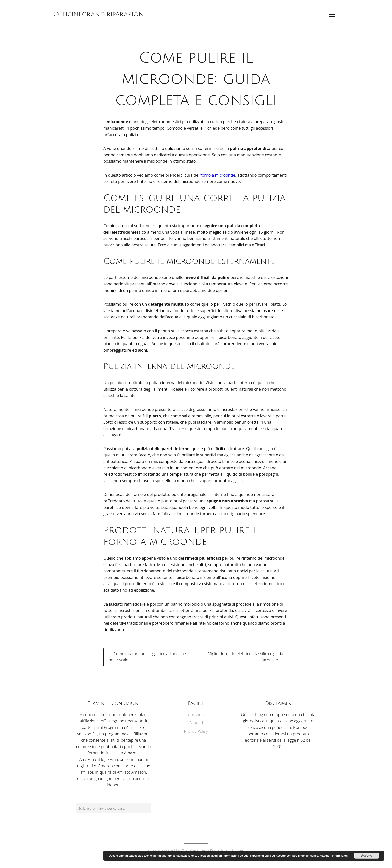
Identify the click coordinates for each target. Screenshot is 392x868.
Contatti (196, 723)
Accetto (367, 856)
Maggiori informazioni (334, 856)
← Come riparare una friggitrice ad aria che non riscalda (147, 657)
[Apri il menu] (332, 15)
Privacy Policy (196, 731)
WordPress (190, 850)
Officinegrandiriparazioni (100, 14)
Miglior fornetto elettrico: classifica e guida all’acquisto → (245, 657)
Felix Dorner (234, 850)
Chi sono (196, 715)
